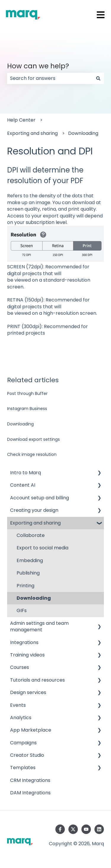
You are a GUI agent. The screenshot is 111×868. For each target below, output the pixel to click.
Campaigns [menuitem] (23, 743)
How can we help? (38, 66)
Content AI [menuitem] (23, 485)
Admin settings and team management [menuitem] (39, 626)
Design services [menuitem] (28, 692)
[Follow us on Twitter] (73, 829)
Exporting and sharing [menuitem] (35, 523)
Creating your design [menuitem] (34, 510)
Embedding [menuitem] (30, 560)
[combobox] (50, 78)
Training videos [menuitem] (27, 655)
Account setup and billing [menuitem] (40, 498)
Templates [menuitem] (23, 768)
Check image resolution (32, 454)
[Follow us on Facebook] (60, 829)
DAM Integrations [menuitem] (30, 793)
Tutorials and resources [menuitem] (37, 680)
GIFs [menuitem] (22, 610)
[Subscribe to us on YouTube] (86, 829)
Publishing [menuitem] (28, 573)
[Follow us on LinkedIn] (99, 829)
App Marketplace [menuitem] (31, 730)
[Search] (98, 78)
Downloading (83, 133)
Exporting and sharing (32, 133)
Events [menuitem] (18, 705)
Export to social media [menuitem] (42, 548)
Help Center (21, 120)
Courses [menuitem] (20, 667)
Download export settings (33, 439)
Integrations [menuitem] (24, 642)
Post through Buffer (27, 393)
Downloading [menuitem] (34, 598)
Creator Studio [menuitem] (27, 755)
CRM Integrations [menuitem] (30, 780)
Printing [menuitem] (25, 586)
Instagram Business (27, 409)
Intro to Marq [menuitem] (25, 473)
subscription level (46, 222)
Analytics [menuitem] (21, 718)
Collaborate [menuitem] (31, 535)
